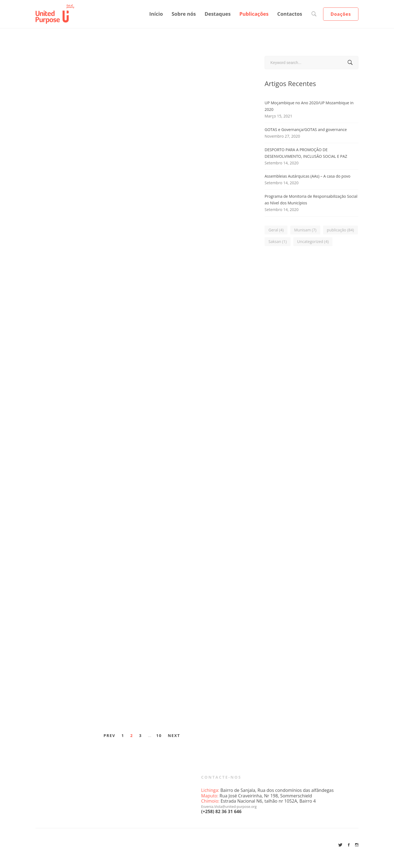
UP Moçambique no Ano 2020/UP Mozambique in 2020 (309, 106)
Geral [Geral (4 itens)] (276, 230)
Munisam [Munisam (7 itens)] (305, 230)
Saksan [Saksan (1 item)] (278, 241)
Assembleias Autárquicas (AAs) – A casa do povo (308, 176)
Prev (109, 735)
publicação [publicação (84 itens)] (340, 230)
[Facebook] (349, 845)
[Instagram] (357, 845)
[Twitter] (340, 845)
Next (174, 735)
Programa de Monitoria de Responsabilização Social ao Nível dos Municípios (311, 200)
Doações (341, 14)
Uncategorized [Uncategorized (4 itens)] (313, 241)
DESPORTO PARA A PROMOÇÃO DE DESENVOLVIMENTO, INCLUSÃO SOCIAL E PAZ (306, 153)
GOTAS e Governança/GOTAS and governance (306, 129)
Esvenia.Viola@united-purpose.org (236, 806)
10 (159, 735)
